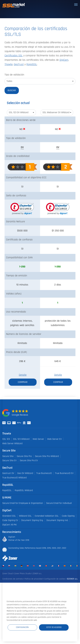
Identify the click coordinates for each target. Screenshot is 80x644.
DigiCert (64, 60)
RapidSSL (32, 64)
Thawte (9, 64)
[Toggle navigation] (76, 5)
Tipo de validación (14, 75)
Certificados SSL (14, 56)
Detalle (23, 375)
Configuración (22, 627)
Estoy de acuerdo (54, 627)
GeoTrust (19, 64)
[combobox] (40, 81)
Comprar (23, 382)
